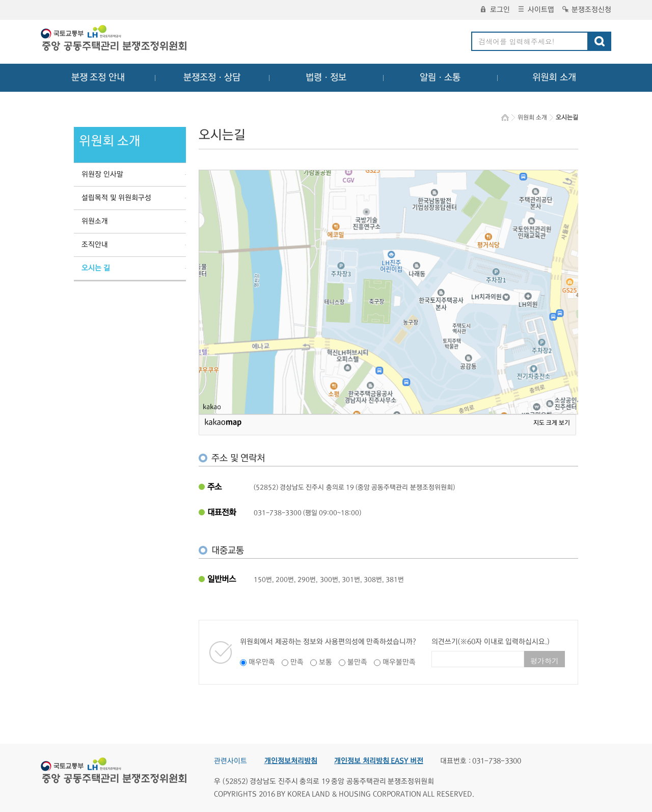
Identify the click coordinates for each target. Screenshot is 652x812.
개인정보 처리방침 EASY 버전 (379, 761)
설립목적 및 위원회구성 (116, 198)
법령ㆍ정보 (326, 77)
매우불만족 (399, 662)
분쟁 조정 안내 (98, 77)
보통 (325, 662)
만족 (297, 662)
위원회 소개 (554, 77)
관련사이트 (230, 761)
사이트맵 (536, 10)
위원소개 (95, 221)
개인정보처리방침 (291, 761)
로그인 (495, 10)
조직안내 (95, 245)
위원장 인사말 (102, 174)
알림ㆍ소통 (440, 77)
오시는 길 (96, 268)
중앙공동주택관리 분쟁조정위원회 (115, 39)
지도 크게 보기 (552, 423)
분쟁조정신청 (587, 10)
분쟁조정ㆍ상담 (212, 77)
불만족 (357, 662)
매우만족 (262, 662)
